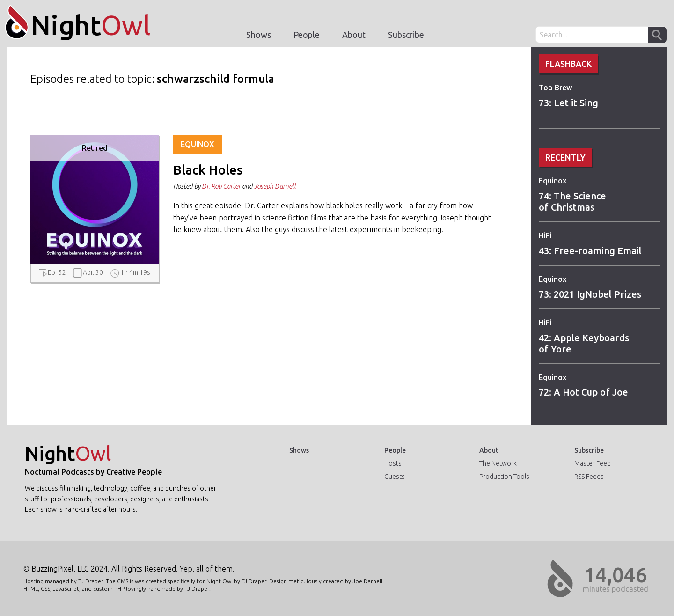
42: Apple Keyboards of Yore (584, 343)
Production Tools (504, 477)
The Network (498, 463)
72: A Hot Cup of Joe (583, 392)
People (307, 35)
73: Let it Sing (568, 103)
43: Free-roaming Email (590, 251)
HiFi (545, 235)
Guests (395, 477)
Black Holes (208, 170)
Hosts (393, 463)
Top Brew (555, 88)
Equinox (553, 181)
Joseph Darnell (275, 186)
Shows (259, 35)
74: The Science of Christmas (572, 202)
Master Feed (593, 463)
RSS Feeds (589, 477)
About (354, 35)
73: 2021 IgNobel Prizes (590, 294)
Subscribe (406, 35)
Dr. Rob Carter (221, 186)
